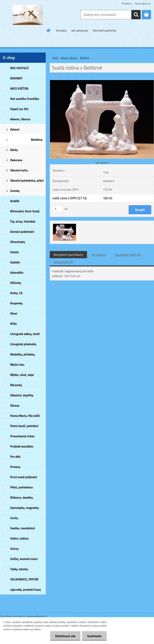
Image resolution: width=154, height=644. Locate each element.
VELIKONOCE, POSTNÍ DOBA (24, 581)
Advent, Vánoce (20, 119)
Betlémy (37, 140)
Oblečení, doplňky (22, 395)
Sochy (14, 518)
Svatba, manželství (23, 528)
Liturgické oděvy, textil (25, 334)
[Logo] (28, 15)
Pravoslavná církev (22, 436)
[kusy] (58, 209)
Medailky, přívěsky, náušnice (23, 356)
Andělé (15, 201)
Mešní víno (17, 365)
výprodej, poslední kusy (26, 590)
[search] (136, 15)
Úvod (55, 58)
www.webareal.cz (37, 616)
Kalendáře (17, 273)
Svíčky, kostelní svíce (24, 559)
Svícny (14, 549)
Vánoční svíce (19, 170)
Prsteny (15, 467)
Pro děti (15, 457)
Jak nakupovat (80, 30)
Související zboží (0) (128, 255)
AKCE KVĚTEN (19, 89)
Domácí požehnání (22, 232)
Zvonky (15, 191)
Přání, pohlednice (21, 487)
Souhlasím (94, 636)
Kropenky (16, 303)
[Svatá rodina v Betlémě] (102, 82)
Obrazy (15, 406)
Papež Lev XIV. (20, 109)
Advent (15, 129)
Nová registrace (143, 4)
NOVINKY (16, 78)
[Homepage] (49, 30)
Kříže (14, 324)
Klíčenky (16, 283)
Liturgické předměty (23, 344)
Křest (14, 313)
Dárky (14, 150)
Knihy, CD (16, 293)
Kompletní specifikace (68, 255)
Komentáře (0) (63, 262)
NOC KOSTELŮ (19, 68)
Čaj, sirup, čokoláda (23, 221)
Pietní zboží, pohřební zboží (24, 427)
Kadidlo (15, 262)
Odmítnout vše (65, 636)
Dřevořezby (18, 242)
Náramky (16, 385)
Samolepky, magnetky (25, 508)
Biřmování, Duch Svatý (25, 211)
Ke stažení (99, 255)
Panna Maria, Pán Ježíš (25, 416)
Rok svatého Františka (25, 99)
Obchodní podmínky (105, 30)
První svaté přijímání (24, 477)
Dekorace (16, 160)
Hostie (14, 252)
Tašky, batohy (19, 569)
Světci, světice (19, 538)
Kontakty (61, 30)
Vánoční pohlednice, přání (27, 181)
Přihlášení (127, 4)
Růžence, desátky (22, 498)
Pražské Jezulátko (22, 446)
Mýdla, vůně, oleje (22, 375)
